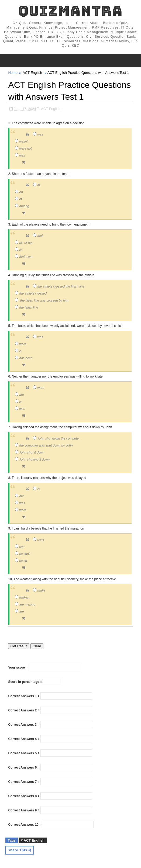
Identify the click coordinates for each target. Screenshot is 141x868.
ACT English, (51, 109)
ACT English (32, 73)
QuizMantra (70, 11)
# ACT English (33, 840)
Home (13, 73)
